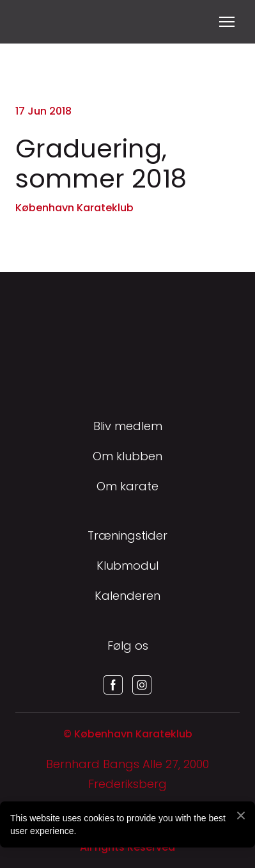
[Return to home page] (31, 22)
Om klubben (127, 456)
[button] (113, 685)
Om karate (127, 486)
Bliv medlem (128, 426)
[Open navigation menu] (227, 22)
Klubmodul (127, 566)
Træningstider (127, 535)
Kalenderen (127, 596)
